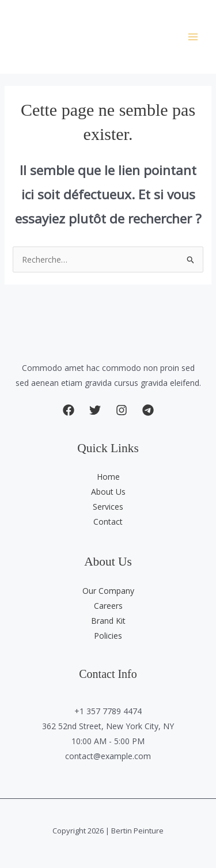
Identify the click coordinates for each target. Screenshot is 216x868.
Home (108, 477)
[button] (69, 410)
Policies (108, 636)
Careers (108, 606)
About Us (108, 492)
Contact (108, 522)
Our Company (108, 591)
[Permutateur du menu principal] (193, 37)
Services (108, 507)
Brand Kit (108, 621)
